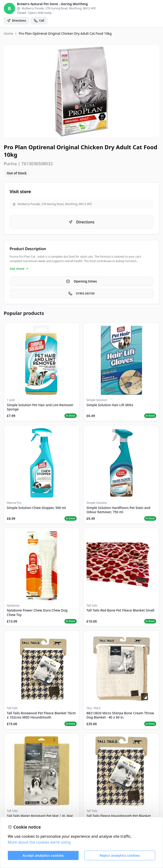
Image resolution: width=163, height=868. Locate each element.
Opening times (81, 281)
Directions (82, 222)
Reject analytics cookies (120, 855)
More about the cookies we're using (39, 842)
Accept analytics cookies (43, 855)
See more (19, 269)
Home (8, 33)
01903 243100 (81, 293)
